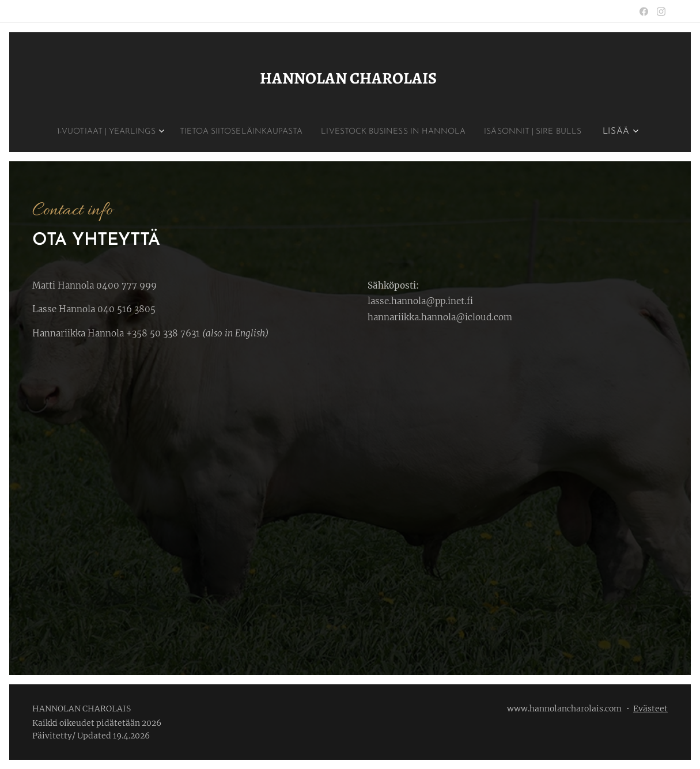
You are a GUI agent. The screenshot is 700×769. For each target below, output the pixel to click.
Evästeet (650, 709)
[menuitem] (152, 132)
